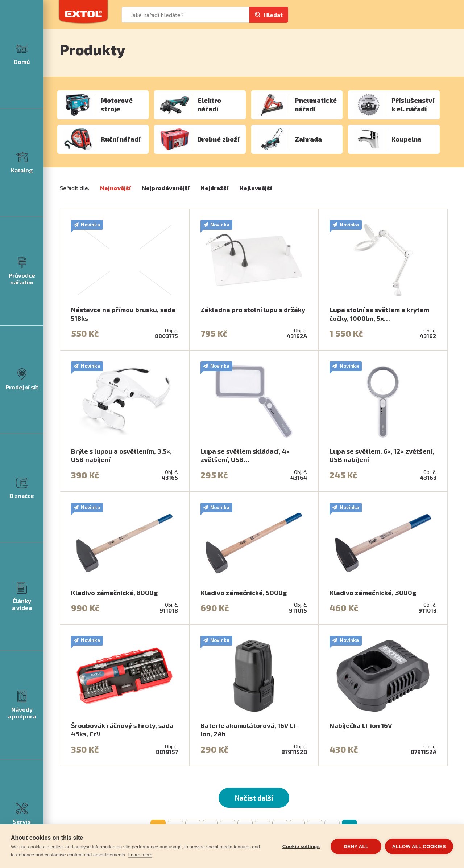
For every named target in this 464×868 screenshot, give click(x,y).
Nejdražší (214, 188)
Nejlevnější (256, 188)
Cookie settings (301, 846)
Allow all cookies (419, 846)
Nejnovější (115, 188)
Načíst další (254, 798)
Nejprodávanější (166, 188)
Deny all (356, 846)
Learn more (140, 855)
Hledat (273, 15)
